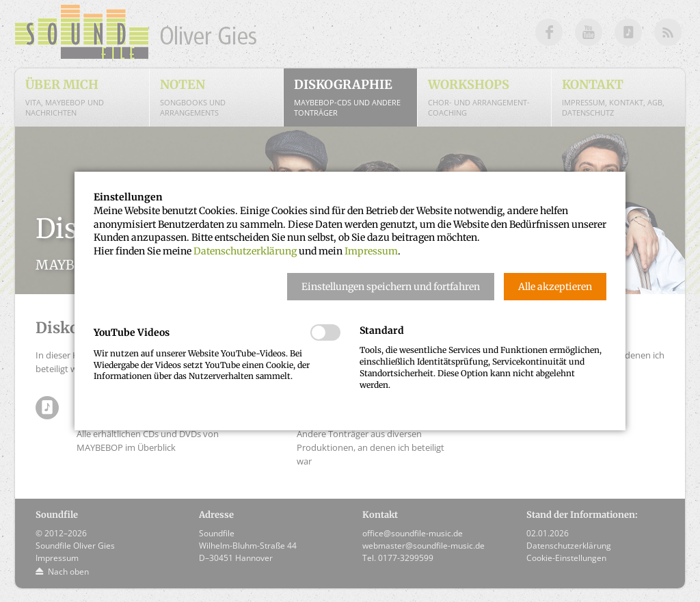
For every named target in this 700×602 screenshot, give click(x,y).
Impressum (371, 251)
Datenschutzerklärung (245, 251)
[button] (391, 287)
